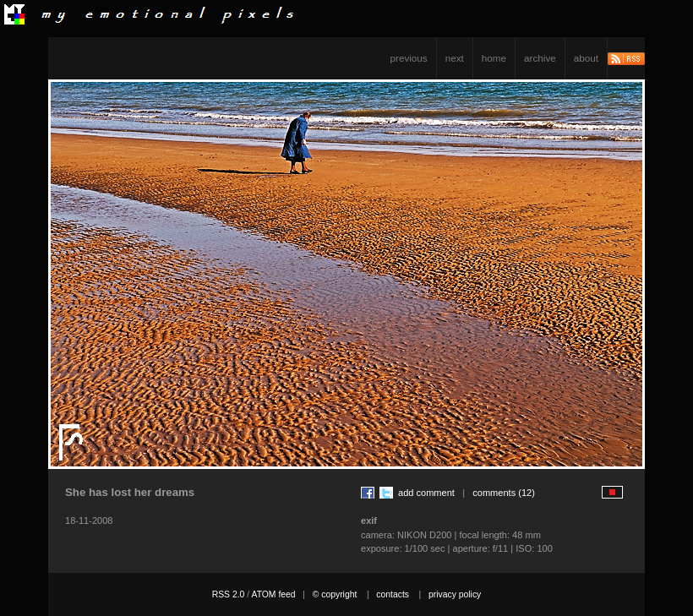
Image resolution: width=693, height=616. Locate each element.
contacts (393, 594)
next (455, 58)
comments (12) (504, 493)
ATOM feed (273, 594)
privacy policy (455, 594)
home (494, 58)
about (586, 58)
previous (409, 58)
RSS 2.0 (229, 594)
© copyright (335, 594)
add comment (426, 493)
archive (540, 58)
